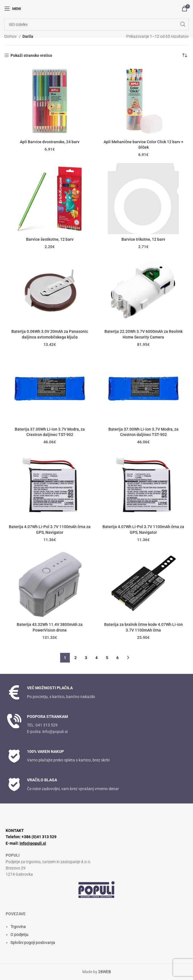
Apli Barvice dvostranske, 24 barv (50, 142)
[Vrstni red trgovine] (184, 55)
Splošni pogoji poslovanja (33, 942)
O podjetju (19, 935)
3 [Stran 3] (86, 658)
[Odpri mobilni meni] (13, 9)
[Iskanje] (96, 24)
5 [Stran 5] (107, 658)
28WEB (105, 972)
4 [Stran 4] (96, 658)
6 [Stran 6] (118, 658)
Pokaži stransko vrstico (31, 55)
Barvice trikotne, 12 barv (143, 239)
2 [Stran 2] (75, 658)
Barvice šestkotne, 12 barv (50, 239)
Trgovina (18, 927)
